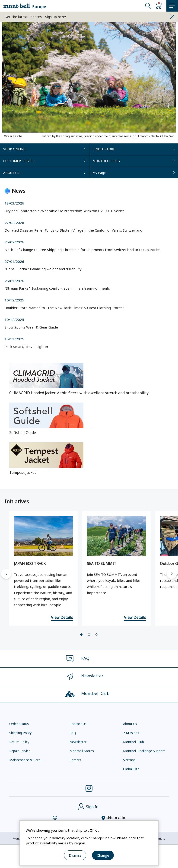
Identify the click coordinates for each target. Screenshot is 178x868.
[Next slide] (172, 574)
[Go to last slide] (6, 574)
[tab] (81, 635)
